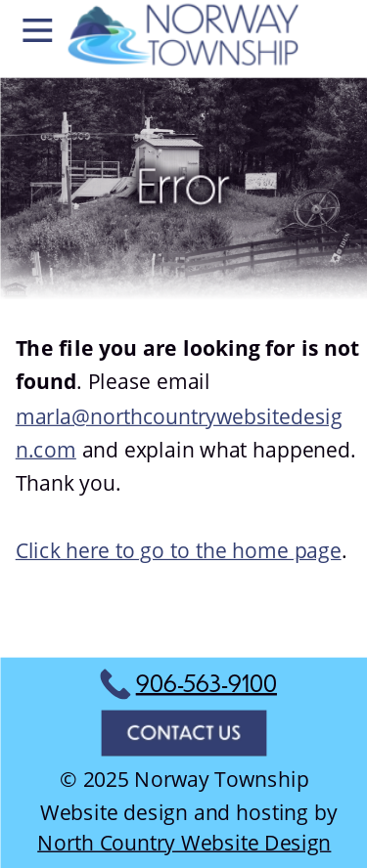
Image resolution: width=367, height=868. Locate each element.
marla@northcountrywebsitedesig (178, 415)
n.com (45, 449)
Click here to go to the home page (178, 550)
